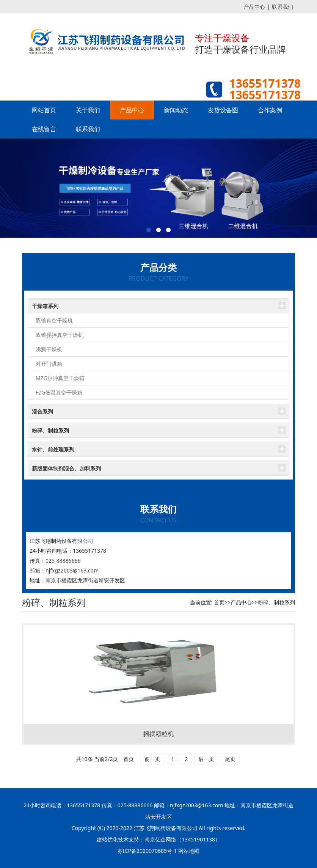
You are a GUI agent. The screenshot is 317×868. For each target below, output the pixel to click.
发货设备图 (223, 110)
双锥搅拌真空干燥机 (60, 335)
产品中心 (254, 7)
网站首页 (44, 110)
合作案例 (270, 110)
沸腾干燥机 (49, 349)
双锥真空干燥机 (54, 320)
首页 (219, 602)
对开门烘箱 (49, 364)
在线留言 (44, 129)
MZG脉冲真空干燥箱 (60, 378)
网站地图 (189, 851)
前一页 (152, 759)
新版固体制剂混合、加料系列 (66, 468)
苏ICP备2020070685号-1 (147, 851)
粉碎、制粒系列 (50, 430)
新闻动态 (176, 110)
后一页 (206, 759)
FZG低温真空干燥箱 (59, 392)
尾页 (230, 759)
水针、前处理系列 (53, 449)
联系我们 (282, 7)
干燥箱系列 (45, 306)
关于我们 (88, 110)
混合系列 (42, 411)
